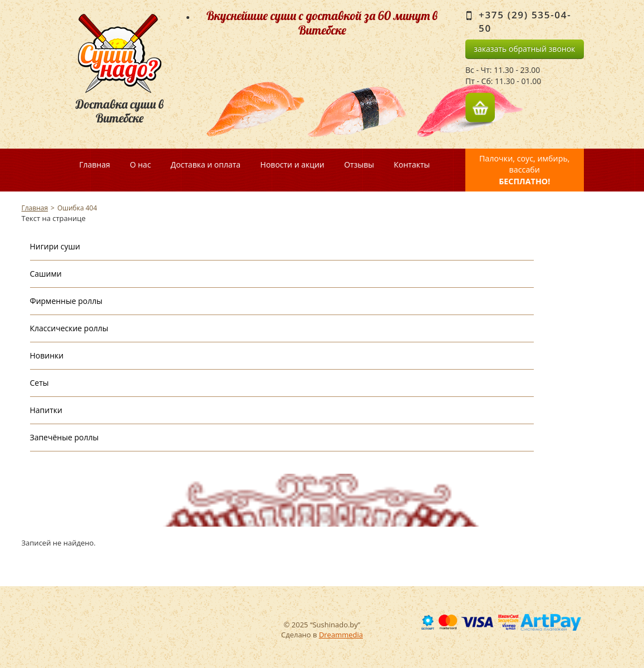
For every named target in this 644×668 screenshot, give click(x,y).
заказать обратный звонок (524, 49)
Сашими (46, 274)
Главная (95, 164)
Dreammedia (341, 635)
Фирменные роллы (66, 301)
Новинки (47, 355)
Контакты (412, 164)
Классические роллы (69, 328)
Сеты (40, 383)
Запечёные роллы (65, 437)
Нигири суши (55, 246)
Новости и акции (292, 164)
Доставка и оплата (206, 164)
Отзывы (359, 164)
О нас (140, 164)
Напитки (46, 410)
